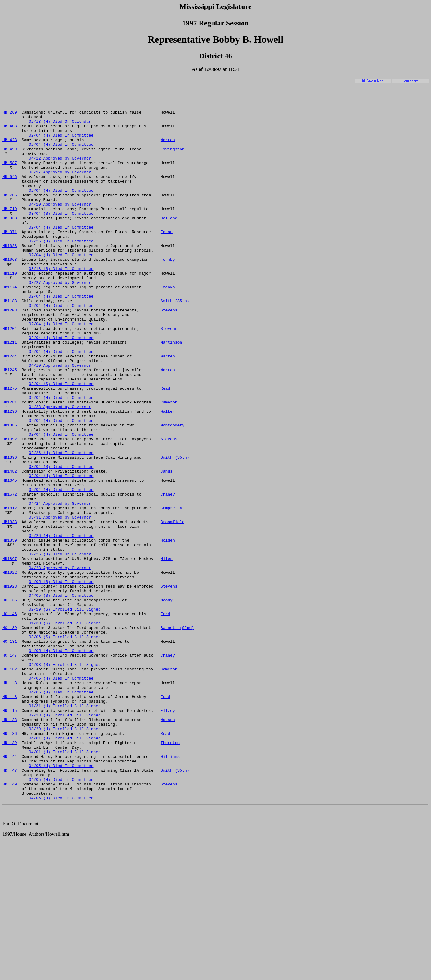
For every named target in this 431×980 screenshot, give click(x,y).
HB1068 (10, 290)
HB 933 (10, 240)
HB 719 (10, 229)
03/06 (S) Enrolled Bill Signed (65, 743)
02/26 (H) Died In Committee (61, 268)
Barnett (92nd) (177, 731)
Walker (168, 472)
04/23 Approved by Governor (60, 466)
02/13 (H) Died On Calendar (60, 124)
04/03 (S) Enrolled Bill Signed (65, 776)
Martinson (171, 389)
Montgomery (173, 488)
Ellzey (168, 831)
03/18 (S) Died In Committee (61, 301)
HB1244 (10, 406)
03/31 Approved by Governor (60, 599)
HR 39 (10, 870)
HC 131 (10, 748)
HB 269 (10, 113)
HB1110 (10, 306)
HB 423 (10, 146)
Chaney (168, 571)
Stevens (169, 350)
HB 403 (10, 129)
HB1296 (10, 472)
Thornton (170, 870)
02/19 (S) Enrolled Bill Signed (65, 709)
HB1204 (10, 372)
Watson (168, 842)
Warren (168, 146)
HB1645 (10, 555)
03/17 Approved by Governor (60, 185)
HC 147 (10, 765)
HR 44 (10, 886)
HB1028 (10, 273)
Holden (168, 627)
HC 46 (10, 715)
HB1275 (10, 444)
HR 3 (10, 798)
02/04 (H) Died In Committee (61, 141)
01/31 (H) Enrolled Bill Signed (65, 825)
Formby (168, 290)
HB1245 (10, 422)
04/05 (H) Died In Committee (61, 759)
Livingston (173, 157)
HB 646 (10, 190)
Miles (167, 649)
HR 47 (10, 903)
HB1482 (10, 544)
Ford (165, 715)
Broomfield (173, 604)
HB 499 (10, 157)
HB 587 (10, 174)
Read (165, 444)
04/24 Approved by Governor (60, 582)
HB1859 (10, 627)
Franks (168, 323)
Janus (167, 544)
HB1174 (10, 323)
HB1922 (10, 665)
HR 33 (10, 842)
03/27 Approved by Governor (60, 317)
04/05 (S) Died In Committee (61, 676)
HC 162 (10, 781)
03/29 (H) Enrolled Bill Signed (65, 853)
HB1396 (10, 527)
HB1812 (10, 588)
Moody (167, 698)
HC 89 (10, 731)
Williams (170, 886)
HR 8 (10, 814)
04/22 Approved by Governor (60, 168)
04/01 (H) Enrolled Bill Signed (65, 864)
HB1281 (10, 461)
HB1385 (10, 488)
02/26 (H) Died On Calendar (60, 643)
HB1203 (10, 350)
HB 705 (10, 212)
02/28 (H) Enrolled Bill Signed (65, 836)
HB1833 (10, 604)
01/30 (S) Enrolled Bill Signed (65, 726)
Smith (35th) (175, 339)
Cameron (169, 461)
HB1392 (10, 505)
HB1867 (10, 649)
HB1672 (10, 571)
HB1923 (10, 682)
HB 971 (10, 257)
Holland (169, 240)
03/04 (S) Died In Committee (61, 234)
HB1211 (10, 389)
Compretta (171, 588)
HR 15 (10, 831)
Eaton (167, 257)
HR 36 (10, 858)
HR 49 (10, 919)
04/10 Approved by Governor (60, 223)
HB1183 (10, 339)
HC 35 (10, 698)
